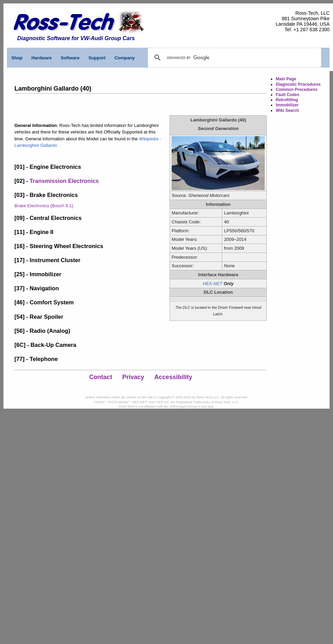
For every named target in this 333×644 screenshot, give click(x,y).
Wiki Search (287, 110)
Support (97, 58)
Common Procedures (296, 90)
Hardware (42, 58)
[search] (199, 58)
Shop (17, 58)
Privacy (133, 377)
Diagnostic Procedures (298, 84)
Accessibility (173, 377)
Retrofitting (287, 100)
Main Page (286, 79)
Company (124, 58)
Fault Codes (288, 95)
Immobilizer (287, 105)
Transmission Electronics (64, 181)
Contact (101, 377)
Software (70, 58)
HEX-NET (213, 284)
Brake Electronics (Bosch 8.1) (44, 206)
